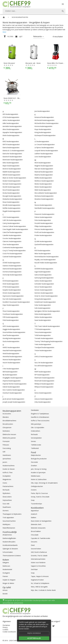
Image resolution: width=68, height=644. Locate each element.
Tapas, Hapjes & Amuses (40, 576)
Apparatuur (35, 511)
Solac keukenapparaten (43, 305)
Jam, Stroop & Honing (39, 469)
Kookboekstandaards (10, 545)
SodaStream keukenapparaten (45, 302)
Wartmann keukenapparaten (44, 378)
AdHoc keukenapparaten (11, 120)
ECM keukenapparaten (11, 281)
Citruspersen (7, 427)
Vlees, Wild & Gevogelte (39, 587)
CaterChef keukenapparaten (12, 232)
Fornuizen (6, 441)
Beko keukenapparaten (11, 163)
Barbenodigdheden (9, 538)
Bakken (34, 517)
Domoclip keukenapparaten (12, 275)
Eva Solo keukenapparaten (12, 299)
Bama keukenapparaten (11, 148)
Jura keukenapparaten (42, 111)
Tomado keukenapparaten (44, 338)
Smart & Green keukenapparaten (46, 296)
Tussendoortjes (36, 504)
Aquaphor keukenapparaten (12, 132)
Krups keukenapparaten (43, 129)
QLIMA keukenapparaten (43, 241)
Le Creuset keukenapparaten (45, 144)
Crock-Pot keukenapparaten (12, 254)
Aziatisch (34, 514)
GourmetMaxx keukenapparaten (14, 332)
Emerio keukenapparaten (11, 293)
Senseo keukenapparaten (43, 290)
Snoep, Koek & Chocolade (40, 497)
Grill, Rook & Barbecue (39, 552)
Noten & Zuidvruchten (39, 479)
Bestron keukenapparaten (12, 169)
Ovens (5, 483)
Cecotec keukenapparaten (12, 238)
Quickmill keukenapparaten (44, 244)
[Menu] (63, 4)
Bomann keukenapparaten (12, 184)
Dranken (34, 466)
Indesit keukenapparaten (11, 387)
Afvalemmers (7, 535)
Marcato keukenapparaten (44, 169)
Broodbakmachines (9, 421)
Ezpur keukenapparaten (11, 305)
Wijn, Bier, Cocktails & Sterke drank (43, 590)
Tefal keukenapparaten (43, 335)
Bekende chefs (36, 524)
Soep (33, 500)
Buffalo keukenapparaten (11, 208)
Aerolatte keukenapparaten (12, 126)
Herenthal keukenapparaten (12, 357)
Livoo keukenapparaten (43, 157)
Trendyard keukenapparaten (44, 347)
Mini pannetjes (36, 424)
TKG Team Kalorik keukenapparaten (47, 326)
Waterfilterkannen (9, 528)
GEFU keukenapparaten (11, 326)
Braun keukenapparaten (11, 202)
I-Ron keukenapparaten (11, 369)
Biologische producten (39, 459)
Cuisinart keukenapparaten (12, 257)
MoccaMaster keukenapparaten (46, 193)
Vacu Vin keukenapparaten (44, 363)
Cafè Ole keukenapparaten (12, 220)
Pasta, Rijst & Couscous (39, 493)
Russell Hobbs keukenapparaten (46, 263)
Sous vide (6, 504)
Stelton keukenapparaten (43, 317)
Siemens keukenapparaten (44, 293)
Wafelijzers (6, 524)
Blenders (6, 417)
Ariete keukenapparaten (11, 135)
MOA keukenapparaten (43, 163)
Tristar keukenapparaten (43, 350)
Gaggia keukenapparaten (11, 329)
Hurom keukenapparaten (11, 363)
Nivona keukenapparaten (43, 205)
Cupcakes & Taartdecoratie (41, 538)
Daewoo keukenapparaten (12, 266)
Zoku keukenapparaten (43, 402)
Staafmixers (7, 507)
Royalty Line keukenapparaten (45, 260)
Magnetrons (7, 479)
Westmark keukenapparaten (44, 381)
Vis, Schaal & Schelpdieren (40, 583)
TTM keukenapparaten (42, 329)
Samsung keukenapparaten (44, 278)
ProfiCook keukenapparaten (44, 232)
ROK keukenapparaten (42, 250)
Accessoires (7, 414)
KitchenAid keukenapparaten (44, 120)
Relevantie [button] (38, 36)
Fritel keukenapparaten (11, 320)
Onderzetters (36, 431)
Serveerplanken (36, 438)
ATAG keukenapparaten (11, 117)
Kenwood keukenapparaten (44, 117)
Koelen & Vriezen (9, 469)
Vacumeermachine (9, 521)
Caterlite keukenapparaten (12, 235)
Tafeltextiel (35, 448)
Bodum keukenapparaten (11, 181)
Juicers (5, 462)
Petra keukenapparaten (43, 220)
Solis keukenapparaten (42, 308)
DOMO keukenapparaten (11, 263)
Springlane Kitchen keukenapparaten (47, 311)
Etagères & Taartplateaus (40, 414)
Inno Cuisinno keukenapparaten (14, 390)
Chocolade (35, 535)
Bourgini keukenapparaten (12, 196)
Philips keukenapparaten (43, 226)
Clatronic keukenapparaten (12, 241)
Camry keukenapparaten (11, 223)
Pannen (5, 576)
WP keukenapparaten (42, 375)
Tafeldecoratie (36, 445)
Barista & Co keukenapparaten (13, 151)
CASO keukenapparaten (11, 217)
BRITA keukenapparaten (11, 144)
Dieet (33, 545)
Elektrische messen (9, 434)
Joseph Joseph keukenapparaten (14, 402)
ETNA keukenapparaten (11, 287)
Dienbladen (35, 410)
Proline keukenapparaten (43, 235)
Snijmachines (7, 500)
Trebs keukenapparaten (43, 344)
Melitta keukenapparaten (43, 178)
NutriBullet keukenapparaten (45, 208)
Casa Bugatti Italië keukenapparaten (15, 229)
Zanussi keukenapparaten (43, 399)
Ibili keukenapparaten (10, 372)
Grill (4, 452)
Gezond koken (36, 549)
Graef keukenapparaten (11, 335)
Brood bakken (36, 531)
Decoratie (34, 462)
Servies (33, 441)
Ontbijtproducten (37, 486)
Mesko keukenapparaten (43, 184)
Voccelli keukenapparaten (43, 366)
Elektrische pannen (9, 438)
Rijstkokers (6, 493)
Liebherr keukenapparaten (44, 154)
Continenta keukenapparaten (13, 247)
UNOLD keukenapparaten (44, 357)
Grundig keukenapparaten (12, 338)
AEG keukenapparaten (10, 114)
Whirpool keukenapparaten (44, 387)
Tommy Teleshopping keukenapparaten (48, 341)
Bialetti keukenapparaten (11, 172)
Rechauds (6, 490)
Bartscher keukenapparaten (12, 154)
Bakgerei (6, 562)
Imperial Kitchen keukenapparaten (15, 384)
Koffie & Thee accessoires (40, 421)
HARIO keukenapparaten (11, 347)
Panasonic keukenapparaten (44, 214)
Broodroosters (8, 424)
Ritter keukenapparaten (43, 254)
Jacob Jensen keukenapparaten (13, 399)
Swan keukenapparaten (43, 320)
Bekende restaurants (38, 528)
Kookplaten (7, 476)
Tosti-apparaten (8, 517)
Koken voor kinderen (38, 562)
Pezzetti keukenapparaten (44, 223)
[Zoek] (63, 11)
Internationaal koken (38, 559)
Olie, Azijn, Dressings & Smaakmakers (44, 483)
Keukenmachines (9, 466)
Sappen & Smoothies (38, 566)
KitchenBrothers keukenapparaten (46, 123)
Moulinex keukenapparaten (44, 199)
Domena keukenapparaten (12, 272)
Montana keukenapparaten (44, 196)
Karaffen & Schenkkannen (40, 417)
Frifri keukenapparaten (10, 317)
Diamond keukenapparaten (12, 269)
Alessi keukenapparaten (11, 129)
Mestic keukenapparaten (43, 187)
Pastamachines (8, 486)
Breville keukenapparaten (11, 205)
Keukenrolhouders (9, 542)
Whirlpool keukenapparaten (44, 384)
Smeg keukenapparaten (43, 299)
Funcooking (7, 448)
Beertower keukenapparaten (13, 160)
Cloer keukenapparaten (11, 244)
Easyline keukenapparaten (12, 290)
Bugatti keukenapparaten (11, 211)
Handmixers (7, 455)
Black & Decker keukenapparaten (14, 178)
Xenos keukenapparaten (43, 393)
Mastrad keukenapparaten (44, 172)
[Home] (4, 17)
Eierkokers (6, 431)
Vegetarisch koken (37, 580)
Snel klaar (34, 569)
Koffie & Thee (8, 472)
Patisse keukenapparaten (43, 217)
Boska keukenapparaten (11, 193)
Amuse (5, 590)
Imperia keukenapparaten (12, 381)
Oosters (34, 490)
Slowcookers (7, 497)
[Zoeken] (31, 11)
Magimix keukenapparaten (44, 166)
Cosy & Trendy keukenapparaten (14, 250)
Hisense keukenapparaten (12, 360)
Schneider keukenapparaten (44, 284)
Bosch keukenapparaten (11, 190)
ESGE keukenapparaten (11, 284)
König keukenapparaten (43, 132)
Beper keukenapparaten (11, 166)
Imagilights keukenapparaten (13, 378)
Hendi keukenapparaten (11, 353)
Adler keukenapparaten (11, 123)
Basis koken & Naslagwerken (41, 521)
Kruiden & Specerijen (38, 472)
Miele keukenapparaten (43, 190)
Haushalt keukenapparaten (12, 350)
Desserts (34, 542)
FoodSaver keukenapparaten (13, 314)
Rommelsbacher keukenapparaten (47, 257)
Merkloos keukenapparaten (44, 181)
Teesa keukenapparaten (43, 332)
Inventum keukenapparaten (12, 393)
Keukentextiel (7, 569)
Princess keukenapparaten (44, 229)
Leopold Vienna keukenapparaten (46, 151)
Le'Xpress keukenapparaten (44, 148)
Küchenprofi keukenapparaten (45, 135)
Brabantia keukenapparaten (12, 199)
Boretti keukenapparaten (11, 187)
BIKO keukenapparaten (11, 141)
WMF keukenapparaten (43, 372)
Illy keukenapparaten (10, 375)
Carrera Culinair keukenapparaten (14, 226)
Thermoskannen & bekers (12, 556)
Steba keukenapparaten (43, 314)
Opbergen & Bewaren (10, 549)
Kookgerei (6, 573)
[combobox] (34, 11)
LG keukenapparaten (42, 141)
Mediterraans (36, 476)
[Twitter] (53, 626)
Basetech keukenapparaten (12, 157)
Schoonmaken (8, 552)
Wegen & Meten (8, 583)
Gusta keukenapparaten (11, 341)
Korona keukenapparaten (43, 126)
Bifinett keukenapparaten (11, 175)
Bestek (5, 594)
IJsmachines (7, 459)
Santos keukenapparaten (43, 281)
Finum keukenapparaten (11, 311)
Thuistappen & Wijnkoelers (12, 514)
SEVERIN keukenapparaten (44, 269)
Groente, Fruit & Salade (39, 556)
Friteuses (6, 445)
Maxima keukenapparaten (44, 175)
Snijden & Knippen (9, 580)
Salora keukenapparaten (43, 275)
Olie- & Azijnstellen (38, 427)
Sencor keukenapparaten (43, 287)
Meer (4, 32)
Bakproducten (36, 455)
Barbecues (6, 566)
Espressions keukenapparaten (13, 296)
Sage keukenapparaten (43, 272)
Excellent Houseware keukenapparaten (16, 302)
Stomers (6, 511)
